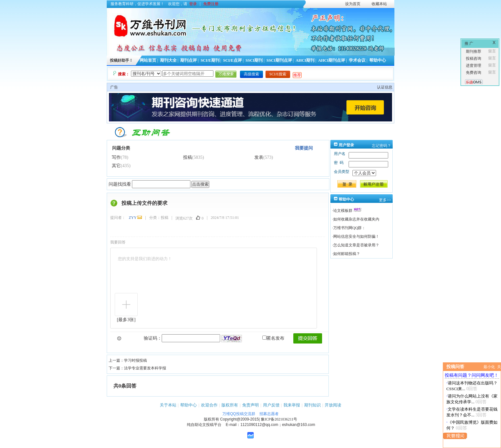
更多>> (385, 200)
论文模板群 (343, 211)
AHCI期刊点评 (332, 60)
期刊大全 (168, 60)
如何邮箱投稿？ (347, 254)
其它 (116, 166)
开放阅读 (333, 405)
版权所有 (230, 405)
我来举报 (292, 405)
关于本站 (168, 405)
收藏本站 (379, 4)
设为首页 (353, 4)
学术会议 (357, 60)
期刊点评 (189, 60)
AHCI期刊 (305, 60)
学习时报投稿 (135, 360)
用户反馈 (271, 405)
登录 (193, 4)
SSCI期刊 (254, 60)
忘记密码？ (382, 146)
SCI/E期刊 (210, 60)
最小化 (489, 367)
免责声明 (250, 405)
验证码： (153, 338)
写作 (116, 157)
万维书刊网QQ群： (349, 228)
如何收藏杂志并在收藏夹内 (356, 219)
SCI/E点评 (232, 60)
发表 (259, 157)
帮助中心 (378, 60)
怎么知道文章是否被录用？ (356, 245)
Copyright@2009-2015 (239, 419)
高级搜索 (251, 74)
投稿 (188, 157)
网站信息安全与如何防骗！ (356, 236)
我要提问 (304, 148)
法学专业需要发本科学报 (145, 368)
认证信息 (385, 87)
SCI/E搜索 (278, 74)
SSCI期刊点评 (279, 60)
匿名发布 (273, 338)
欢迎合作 (209, 405)
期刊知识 (312, 405)
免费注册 (211, 4)
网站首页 (148, 60)
